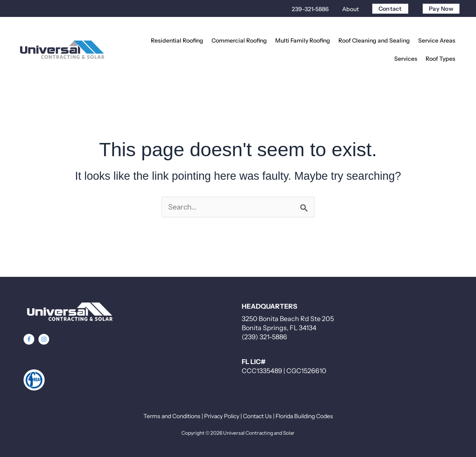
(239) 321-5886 (264, 337)
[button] (29, 339)
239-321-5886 (310, 9)
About (350, 9)
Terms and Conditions (172, 416)
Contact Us (257, 416)
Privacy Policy (222, 416)
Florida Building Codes (304, 416)
